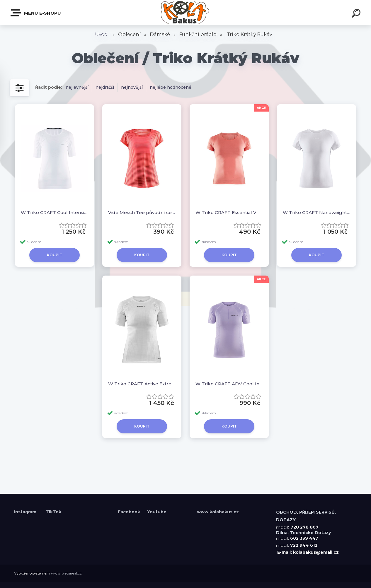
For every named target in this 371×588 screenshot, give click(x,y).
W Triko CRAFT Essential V (226, 212)
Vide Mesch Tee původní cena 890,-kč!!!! (142, 212)
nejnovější (132, 87)
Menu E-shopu (36, 13)
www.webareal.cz (66, 573)
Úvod (101, 34)
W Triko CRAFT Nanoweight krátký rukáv (316, 212)
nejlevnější (77, 87)
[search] (357, 14)
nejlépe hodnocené (171, 87)
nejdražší (105, 87)
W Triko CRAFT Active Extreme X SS (142, 384)
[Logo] (186, 12)
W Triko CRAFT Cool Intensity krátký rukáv (55, 212)
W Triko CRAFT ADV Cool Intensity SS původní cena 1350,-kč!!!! (229, 384)
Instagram (26, 512)
